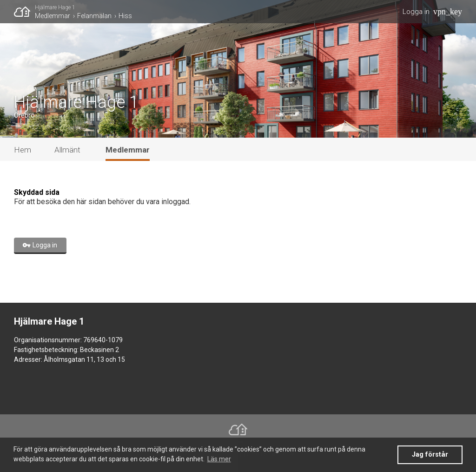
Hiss (125, 16)
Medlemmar (53, 16)
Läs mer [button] (219, 459)
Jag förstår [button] (430, 455)
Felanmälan (94, 16)
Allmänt (67, 150)
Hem (23, 150)
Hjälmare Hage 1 (55, 7)
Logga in (416, 12)
